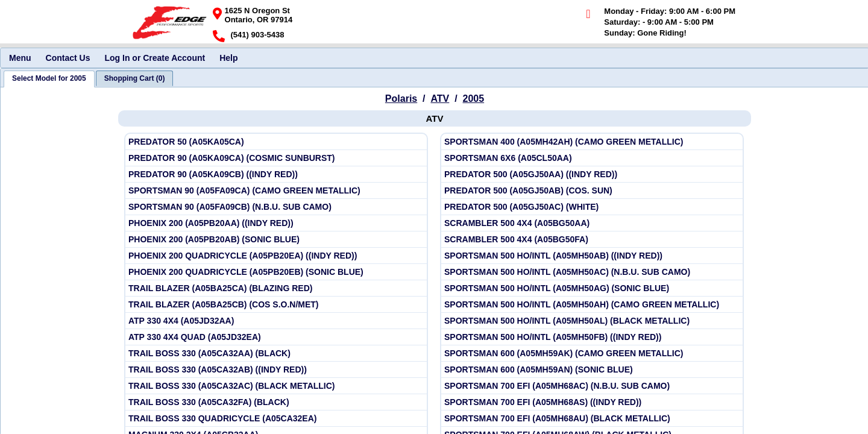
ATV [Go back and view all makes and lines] (440, 99)
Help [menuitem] (228, 58)
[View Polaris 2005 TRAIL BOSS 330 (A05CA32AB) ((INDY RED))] (276, 370)
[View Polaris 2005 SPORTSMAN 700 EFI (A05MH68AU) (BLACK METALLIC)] (592, 419)
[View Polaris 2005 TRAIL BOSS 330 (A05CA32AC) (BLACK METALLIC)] (276, 386)
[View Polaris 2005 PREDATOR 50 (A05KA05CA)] (276, 142)
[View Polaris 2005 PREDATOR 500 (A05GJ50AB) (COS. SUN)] (592, 191)
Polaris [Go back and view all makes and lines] (401, 99)
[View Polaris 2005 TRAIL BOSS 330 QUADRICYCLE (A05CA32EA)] (276, 419)
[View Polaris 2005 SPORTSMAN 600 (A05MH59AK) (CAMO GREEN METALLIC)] (592, 354)
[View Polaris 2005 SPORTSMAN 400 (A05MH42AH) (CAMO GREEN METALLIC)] (592, 142)
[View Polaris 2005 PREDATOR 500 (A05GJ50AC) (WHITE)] (592, 207)
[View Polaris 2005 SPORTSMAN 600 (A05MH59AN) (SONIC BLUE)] (592, 370)
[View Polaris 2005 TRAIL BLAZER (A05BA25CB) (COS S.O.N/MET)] (276, 305)
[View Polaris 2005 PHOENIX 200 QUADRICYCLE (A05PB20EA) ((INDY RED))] (276, 256)
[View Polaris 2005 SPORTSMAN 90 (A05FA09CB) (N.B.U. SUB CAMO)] (276, 207)
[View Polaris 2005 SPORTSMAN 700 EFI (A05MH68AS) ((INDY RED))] (592, 402)
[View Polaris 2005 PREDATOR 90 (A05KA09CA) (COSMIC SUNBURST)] (276, 158)
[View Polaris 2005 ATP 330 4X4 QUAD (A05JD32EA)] (276, 337)
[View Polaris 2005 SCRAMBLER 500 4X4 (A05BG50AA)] (592, 223)
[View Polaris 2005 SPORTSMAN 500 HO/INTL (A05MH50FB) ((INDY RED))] (592, 337)
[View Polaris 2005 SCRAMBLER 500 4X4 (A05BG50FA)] (592, 240)
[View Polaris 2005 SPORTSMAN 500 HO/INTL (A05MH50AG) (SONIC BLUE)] (592, 288)
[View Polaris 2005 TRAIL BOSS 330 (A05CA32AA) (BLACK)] (276, 354)
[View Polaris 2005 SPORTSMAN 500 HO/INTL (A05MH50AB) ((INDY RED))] (592, 256)
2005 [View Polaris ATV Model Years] (474, 99)
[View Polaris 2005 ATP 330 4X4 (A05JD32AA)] (276, 321)
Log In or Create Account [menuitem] (155, 58)
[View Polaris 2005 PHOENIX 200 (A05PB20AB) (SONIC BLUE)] (276, 240)
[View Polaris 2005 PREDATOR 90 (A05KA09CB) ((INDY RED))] (276, 175)
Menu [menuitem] (20, 58)
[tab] (49, 79)
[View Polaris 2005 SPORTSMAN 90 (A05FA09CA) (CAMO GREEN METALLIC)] (276, 191)
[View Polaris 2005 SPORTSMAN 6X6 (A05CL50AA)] (592, 158)
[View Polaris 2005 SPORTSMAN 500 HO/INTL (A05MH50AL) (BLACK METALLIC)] (592, 321)
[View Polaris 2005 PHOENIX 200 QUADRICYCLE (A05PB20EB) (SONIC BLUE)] (276, 272)
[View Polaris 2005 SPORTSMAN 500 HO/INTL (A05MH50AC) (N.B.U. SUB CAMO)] (592, 272)
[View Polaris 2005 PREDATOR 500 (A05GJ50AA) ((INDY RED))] (592, 175)
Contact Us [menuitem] (68, 58)
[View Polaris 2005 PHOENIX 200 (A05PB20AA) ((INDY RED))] (276, 223)
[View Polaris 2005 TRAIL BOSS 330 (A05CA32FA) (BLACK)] (276, 402)
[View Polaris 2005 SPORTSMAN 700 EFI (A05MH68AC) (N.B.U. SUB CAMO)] (592, 386)
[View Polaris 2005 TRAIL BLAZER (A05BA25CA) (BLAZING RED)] (276, 288)
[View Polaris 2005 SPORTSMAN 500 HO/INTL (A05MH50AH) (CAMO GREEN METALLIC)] (592, 305)
